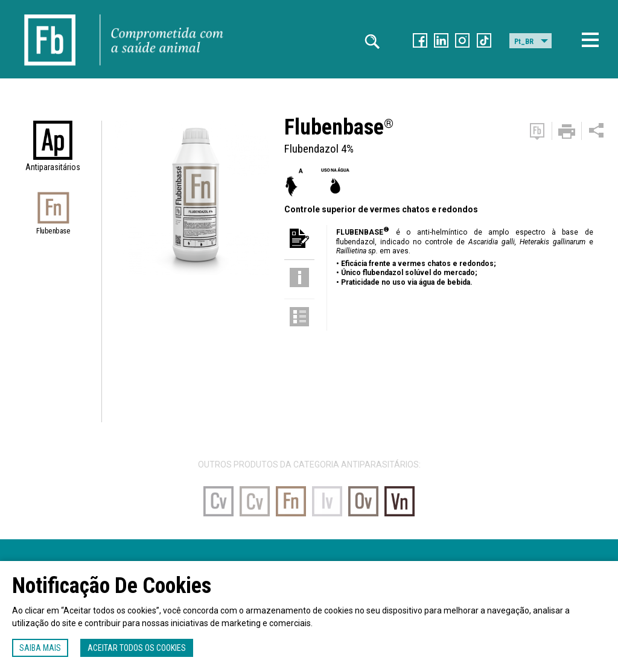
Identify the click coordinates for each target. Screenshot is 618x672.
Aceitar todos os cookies (137, 648)
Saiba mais (40, 648)
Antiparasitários (53, 167)
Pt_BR (524, 42)
